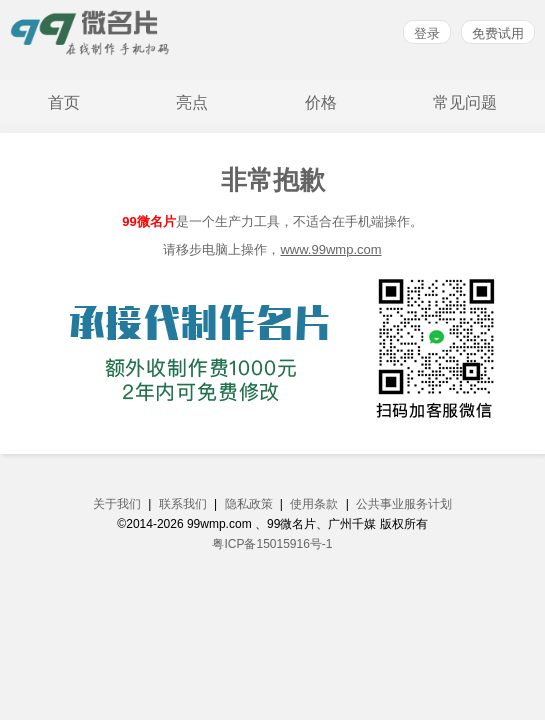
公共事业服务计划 (404, 504)
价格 (321, 102)
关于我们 (117, 504)
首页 (64, 102)
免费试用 (498, 33)
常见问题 (465, 102)
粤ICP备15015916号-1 (272, 544)
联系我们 (183, 504)
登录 (427, 33)
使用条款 (314, 504)
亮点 (192, 102)
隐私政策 (249, 504)
